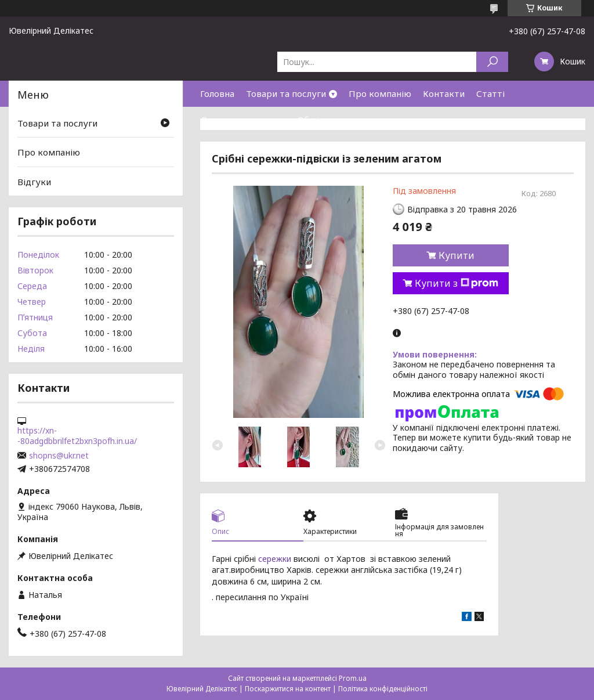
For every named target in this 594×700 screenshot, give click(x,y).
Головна (217, 93)
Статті (490, 93)
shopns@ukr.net (59, 456)
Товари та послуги (286, 93)
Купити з (457, 283)
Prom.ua (353, 678)
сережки (275, 559)
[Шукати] (492, 62)
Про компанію (380, 93)
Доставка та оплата (243, 120)
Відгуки (34, 182)
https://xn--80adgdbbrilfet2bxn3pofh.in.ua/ (77, 436)
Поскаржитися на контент (288, 689)
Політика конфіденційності (383, 689)
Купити (457, 255)
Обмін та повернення (343, 120)
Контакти (444, 93)
